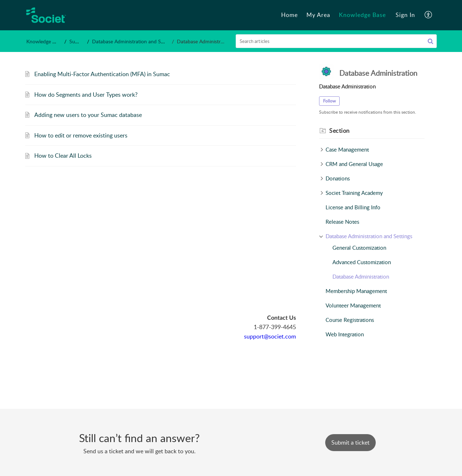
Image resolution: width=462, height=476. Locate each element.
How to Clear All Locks (63, 156)
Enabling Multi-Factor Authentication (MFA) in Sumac (102, 74)
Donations (338, 178)
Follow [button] (329, 101)
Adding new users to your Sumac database (88, 115)
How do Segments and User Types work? (86, 95)
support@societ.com (270, 336)
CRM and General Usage (354, 164)
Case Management (347, 149)
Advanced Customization (362, 262)
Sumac (77, 41)
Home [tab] (289, 15)
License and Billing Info (353, 207)
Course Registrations (350, 320)
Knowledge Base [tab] (362, 15)
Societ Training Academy (354, 193)
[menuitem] (405, 15)
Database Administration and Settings (134, 41)
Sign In (405, 15)
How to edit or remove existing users (81, 135)
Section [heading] (339, 131)
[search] (336, 41)
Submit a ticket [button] (350, 442)
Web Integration (345, 334)
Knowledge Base (45, 41)
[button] (429, 15)
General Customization (359, 248)
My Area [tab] (318, 15)
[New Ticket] (350, 442)
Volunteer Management (353, 305)
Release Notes (342, 222)
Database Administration (361, 276)
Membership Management (356, 291)
